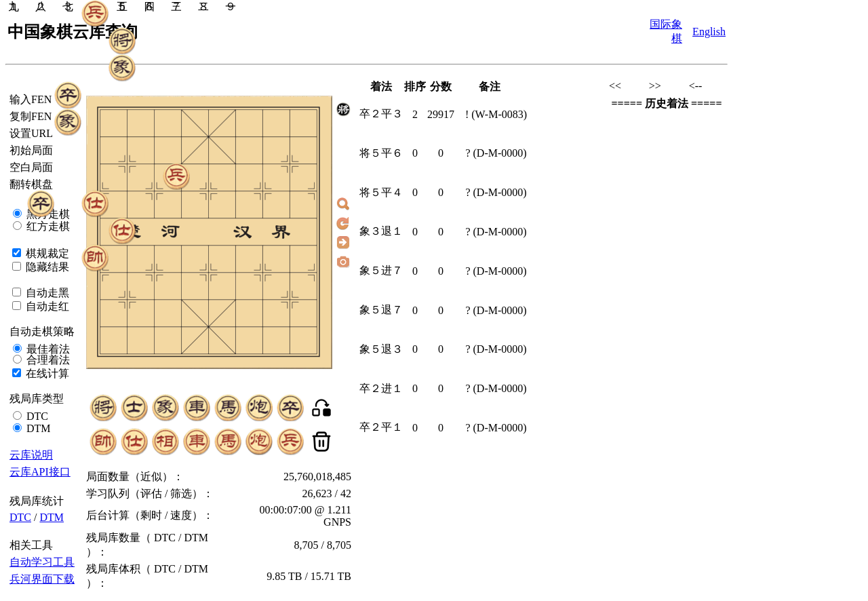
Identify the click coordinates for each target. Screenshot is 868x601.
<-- (696, 86)
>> (655, 86)
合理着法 (47, 360)
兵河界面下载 (42, 579)
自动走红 (46, 306)
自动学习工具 (42, 562)
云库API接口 (40, 472)
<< (615, 86)
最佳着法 (47, 349)
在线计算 (46, 373)
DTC (36, 416)
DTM (37, 428)
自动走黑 (46, 293)
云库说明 (31, 455)
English (709, 32)
